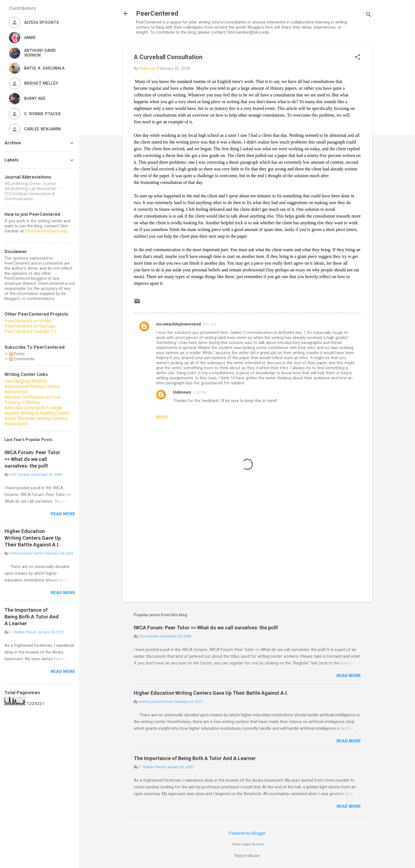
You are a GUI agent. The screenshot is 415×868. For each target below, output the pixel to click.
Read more (349, 676)
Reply (162, 417)
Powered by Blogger (247, 833)
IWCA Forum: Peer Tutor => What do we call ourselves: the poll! (206, 628)
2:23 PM (200, 392)
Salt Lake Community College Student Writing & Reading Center (37, 410)
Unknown (182, 392)
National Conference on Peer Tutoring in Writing (33, 400)
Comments (22, 359)
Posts (17, 354)
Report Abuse (247, 856)
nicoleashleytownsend (178, 324)
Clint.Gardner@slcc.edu (46, 231)
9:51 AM (209, 324)
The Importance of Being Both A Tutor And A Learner (195, 758)
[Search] (369, 15)
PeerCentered (157, 13)
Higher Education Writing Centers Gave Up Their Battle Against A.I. (211, 693)
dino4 (260, 844)
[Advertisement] (247, 550)
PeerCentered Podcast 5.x (30, 332)
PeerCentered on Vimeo (28, 321)
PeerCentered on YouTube (30, 326)
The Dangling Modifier (26, 381)
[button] (358, 57)
